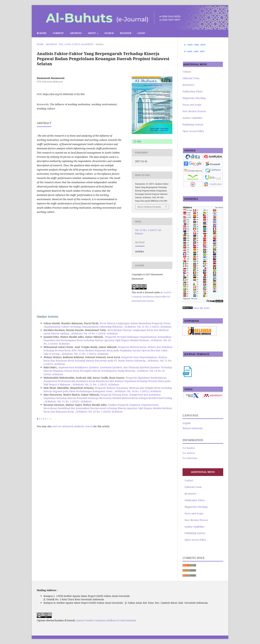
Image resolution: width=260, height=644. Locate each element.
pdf (139, 142)
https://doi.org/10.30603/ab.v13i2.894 (64, 94)
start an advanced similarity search (73, 426)
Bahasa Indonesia (193, 428)
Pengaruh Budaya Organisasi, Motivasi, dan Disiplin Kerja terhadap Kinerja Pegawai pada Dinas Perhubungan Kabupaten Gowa (108, 390)
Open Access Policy (193, 131)
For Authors (189, 453)
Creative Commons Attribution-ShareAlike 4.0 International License (151, 297)
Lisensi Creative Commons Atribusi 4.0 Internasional (106, 620)
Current (58, 33)
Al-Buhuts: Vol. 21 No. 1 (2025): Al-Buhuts (96, 384)
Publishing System (193, 124)
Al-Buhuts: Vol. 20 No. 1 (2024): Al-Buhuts (99, 412)
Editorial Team (191, 78)
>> (50, 419)
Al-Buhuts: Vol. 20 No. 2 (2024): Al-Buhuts (94, 333)
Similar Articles (48, 317)
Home (42, 33)
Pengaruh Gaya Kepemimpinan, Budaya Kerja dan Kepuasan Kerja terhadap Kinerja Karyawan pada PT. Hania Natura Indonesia (105, 359)
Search (109, 33)
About (92, 33)
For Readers (189, 448)
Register (126, 33)
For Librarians (190, 458)
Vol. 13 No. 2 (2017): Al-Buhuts (76, 44)
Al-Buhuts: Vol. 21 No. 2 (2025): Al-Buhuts (148, 327)
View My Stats (201, 308)
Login (141, 33)
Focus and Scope (192, 105)
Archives (76, 33)
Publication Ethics (193, 91)
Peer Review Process (194, 111)
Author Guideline (192, 118)
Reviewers (188, 85)
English (187, 423)
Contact (187, 72)
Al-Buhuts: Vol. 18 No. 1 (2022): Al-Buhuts (138, 391)
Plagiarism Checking (194, 98)
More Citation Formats (149, 207)
